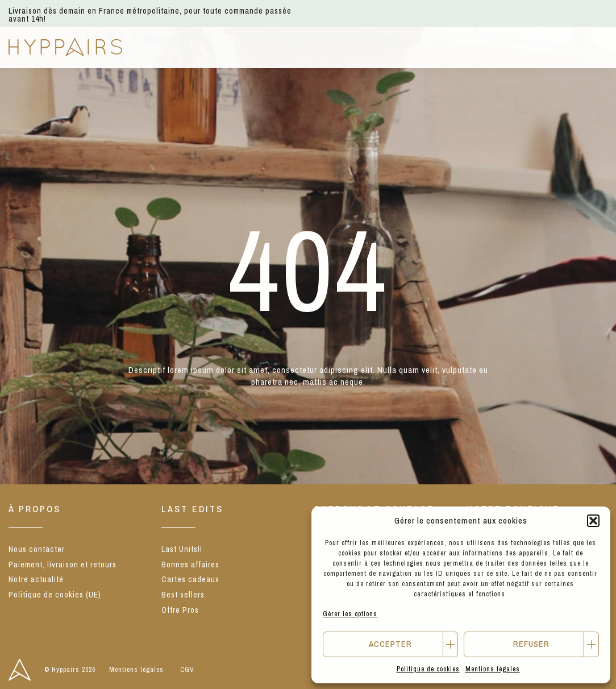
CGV (187, 670)
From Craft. (433, 47)
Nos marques (270, 47)
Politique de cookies (428, 669)
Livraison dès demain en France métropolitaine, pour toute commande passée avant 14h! (150, 15)
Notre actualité (36, 579)
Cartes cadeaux (190, 579)
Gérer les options (350, 614)
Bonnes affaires (190, 565)
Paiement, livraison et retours (63, 565)
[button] (593, 521)
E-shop (207, 47)
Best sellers (183, 595)
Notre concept (353, 47)
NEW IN (159, 47)
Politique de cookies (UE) (55, 595)
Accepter (390, 644)
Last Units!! (182, 549)
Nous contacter (37, 549)
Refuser (531, 644)
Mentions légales (493, 669)
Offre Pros (503, 47)
